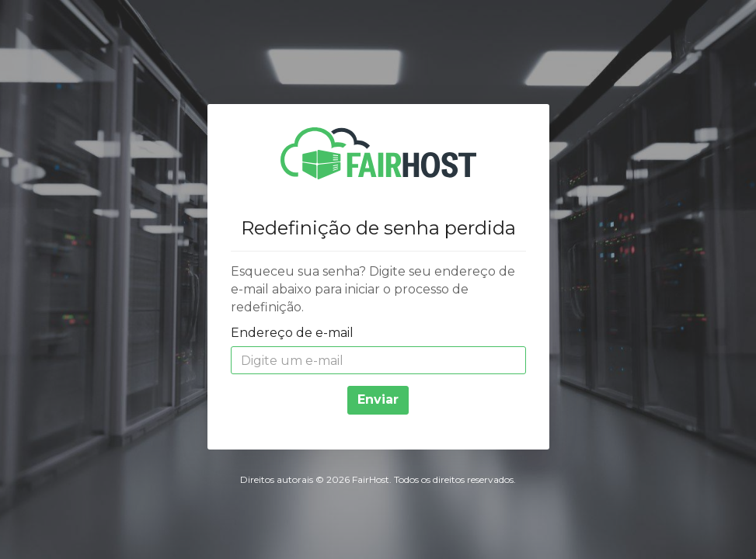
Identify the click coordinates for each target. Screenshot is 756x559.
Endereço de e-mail (292, 333)
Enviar (378, 399)
